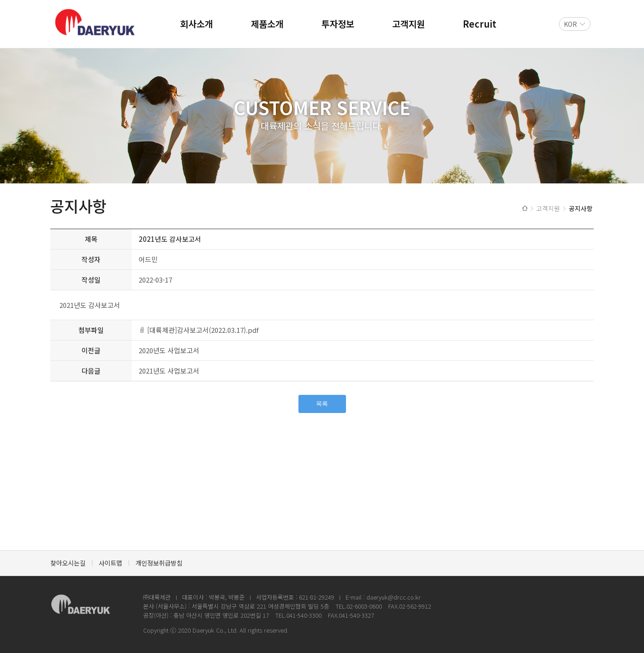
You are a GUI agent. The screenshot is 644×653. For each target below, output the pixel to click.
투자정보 (338, 24)
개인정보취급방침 (159, 563)
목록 (322, 403)
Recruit (480, 24)
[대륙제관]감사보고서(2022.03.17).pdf (203, 330)
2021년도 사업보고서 (169, 371)
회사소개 (197, 24)
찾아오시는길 (68, 563)
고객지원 (409, 24)
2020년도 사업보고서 (169, 350)
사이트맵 (111, 563)
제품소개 (267, 24)
